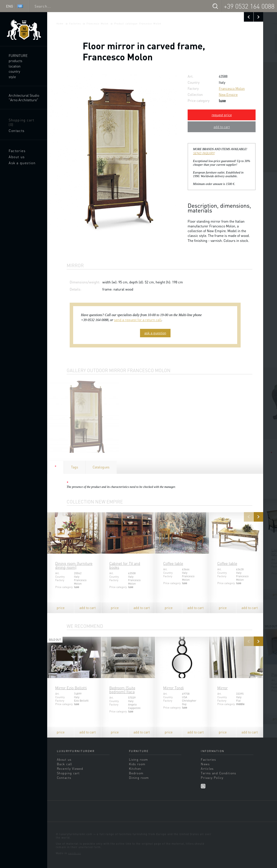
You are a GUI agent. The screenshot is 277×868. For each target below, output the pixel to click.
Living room (138, 759)
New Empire (228, 94)
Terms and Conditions (218, 773)
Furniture (18, 55)
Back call (65, 764)
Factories (17, 151)
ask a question (155, 333)
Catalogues (101, 467)
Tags (75, 467)
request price (222, 115)
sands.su (75, 853)
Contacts (17, 131)
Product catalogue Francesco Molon (138, 24)
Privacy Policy (212, 778)
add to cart (222, 127)
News (205, 764)
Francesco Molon (97, 24)
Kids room (137, 764)
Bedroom (136, 773)
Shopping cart (22, 122)
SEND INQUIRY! (204, 153)
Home (60, 24)
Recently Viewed (70, 768)
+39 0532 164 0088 (249, 6)
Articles (207, 768)
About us (17, 157)
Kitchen (135, 768)
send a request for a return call (138, 320)
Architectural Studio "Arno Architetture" (24, 98)
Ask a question (22, 163)
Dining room (139, 778)
